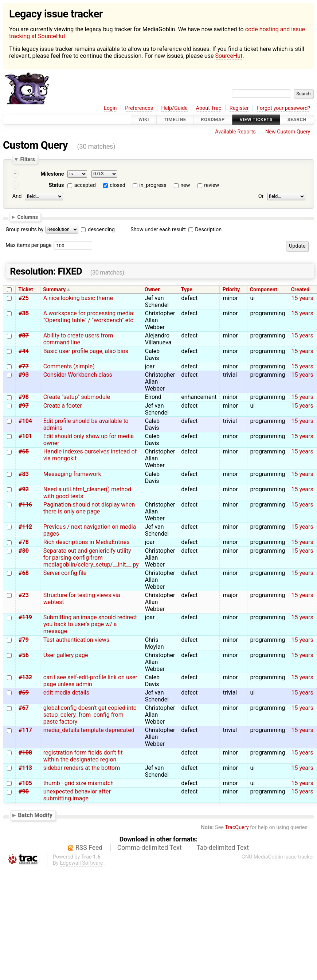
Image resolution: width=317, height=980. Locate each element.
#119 (25, 617)
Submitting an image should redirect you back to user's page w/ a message (90, 624)
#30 (24, 551)
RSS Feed (89, 848)
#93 (24, 375)
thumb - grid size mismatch (79, 783)
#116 (25, 505)
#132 (25, 677)
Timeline (175, 120)
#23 (24, 595)
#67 (24, 708)
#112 (25, 527)
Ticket (26, 290)
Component (264, 290)
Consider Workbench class (78, 375)
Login (110, 108)
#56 (24, 655)
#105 (25, 783)
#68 (24, 573)
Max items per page (28, 245)
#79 (24, 640)
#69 (24, 693)
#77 (24, 366)
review (212, 185)
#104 (25, 421)
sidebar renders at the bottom (82, 768)
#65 (24, 451)
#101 (25, 436)
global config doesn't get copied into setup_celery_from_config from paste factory (90, 715)
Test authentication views (76, 640)
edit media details (66, 693)
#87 (24, 335)
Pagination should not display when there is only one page (89, 508)
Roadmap (213, 120)
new (185, 185)
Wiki (144, 120)
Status (56, 185)
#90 (24, 791)
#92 (24, 489)
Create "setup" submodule (77, 397)
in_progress (153, 185)
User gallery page (66, 655)
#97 (24, 406)
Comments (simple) (69, 366)
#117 (25, 730)
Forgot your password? (283, 108)
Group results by (24, 230)
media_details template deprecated (89, 730)
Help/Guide (175, 108)
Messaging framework (72, 474)
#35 (24, 313)
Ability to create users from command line (78, 339)
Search (297, 120)
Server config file (65, 573)
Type (187, 290)
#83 (24, 474)
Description (205, 230)
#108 (25, 753)
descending (101, 230)
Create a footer (63, 406)
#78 (24, 542)
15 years (302, 298)
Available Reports (235, 132)
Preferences (139, 108)
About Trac (209, 108)
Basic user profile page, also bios (86, 351)
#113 (25, 768)
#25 (24, 298)
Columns (28, 217)
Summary (54, 290)
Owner (152, 290)
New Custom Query (288, 132)
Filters (27, 159)
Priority (231, 290)
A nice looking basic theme (78, 298)
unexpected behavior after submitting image (77, 795)
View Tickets (256, 120)
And (17, 196)
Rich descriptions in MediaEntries (87, 542)
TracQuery (237, 827)
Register (239, 108)
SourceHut (229, 56)
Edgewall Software (81, 863)
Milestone (52, 174)
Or (261, 196)
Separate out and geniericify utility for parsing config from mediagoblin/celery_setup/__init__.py (91, 558)
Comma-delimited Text (150, 848)
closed (117, 185)
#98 (24, 397)
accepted (85, 185)
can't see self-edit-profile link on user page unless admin (90, 681)
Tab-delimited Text (223, 848)
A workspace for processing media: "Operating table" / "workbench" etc (89, 317)
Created (300, 290)
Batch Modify (35, 815)
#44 (24, 351)
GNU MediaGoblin (262, 857)
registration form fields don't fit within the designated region (83, 756)
